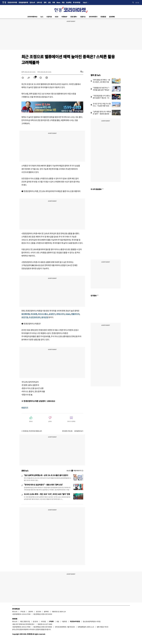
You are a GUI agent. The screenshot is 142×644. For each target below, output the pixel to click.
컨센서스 (83, 17)
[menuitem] (23, 78)
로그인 (137, 3)
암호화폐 (112, 17)
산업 (49, 2)
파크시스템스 (43, 314)
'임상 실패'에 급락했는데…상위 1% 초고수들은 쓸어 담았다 (46, 475)
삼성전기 (52, 314)
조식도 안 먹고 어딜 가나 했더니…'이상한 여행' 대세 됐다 (102, 106)
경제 (45, 2)
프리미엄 (77, 2)
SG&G (68, 314)
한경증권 (103, 17)
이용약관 (64, 621)
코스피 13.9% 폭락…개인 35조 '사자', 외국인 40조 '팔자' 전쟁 (47, 494)
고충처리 (31, 611)
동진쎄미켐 (26, 314)
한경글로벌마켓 (23, 2)
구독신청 (23, 611)
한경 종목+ (74, 17)
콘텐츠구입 (27, 621)
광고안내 (39, 611)
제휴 (21, 621)
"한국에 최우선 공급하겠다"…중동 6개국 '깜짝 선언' (43, 485)
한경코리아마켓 (12, 2)
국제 (54, 2)
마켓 (64, 17)
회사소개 (15, 611)
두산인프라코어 (35, 317)
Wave (58, 2)
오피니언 (39, 2)
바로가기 (25, 408)
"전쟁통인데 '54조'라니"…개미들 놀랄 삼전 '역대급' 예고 (102, 90)
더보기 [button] (85, 2)
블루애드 (46, 611)
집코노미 (32, 2)
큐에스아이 (60, 314)
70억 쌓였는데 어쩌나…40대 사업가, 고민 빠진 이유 (101, 81)
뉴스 (42, 17)
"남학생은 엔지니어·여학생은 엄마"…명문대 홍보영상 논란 (102, 114)
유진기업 (25, 317)
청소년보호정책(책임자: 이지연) (92, 621)
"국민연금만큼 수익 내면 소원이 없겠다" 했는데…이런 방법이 (102, 98)
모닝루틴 (69, 2)
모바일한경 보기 (79, 431)
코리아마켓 (32, 17)
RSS (58, 621)
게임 (63, 2)
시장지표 (49, 17)
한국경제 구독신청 (67, 431)
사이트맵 (43, 621)
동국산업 (45, 317)
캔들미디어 (75, 314)
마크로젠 (34, 314)
